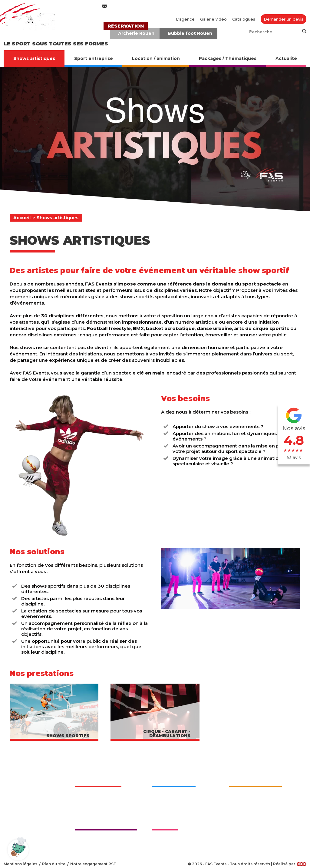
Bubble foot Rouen (190, 33)
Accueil (22, 218)
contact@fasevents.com (136, 6)
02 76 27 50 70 (207, 6)
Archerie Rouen (136, 33)
